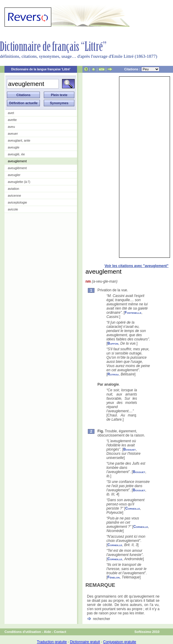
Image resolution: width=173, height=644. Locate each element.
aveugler (14, 175)
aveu (11, 127)
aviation (13, 189)
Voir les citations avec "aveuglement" (137, 266)
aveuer (13, 134)
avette (12, 120)
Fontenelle (133, 313)
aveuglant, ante (19, 140)
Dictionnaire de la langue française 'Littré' (41, 69)
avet (11, 113)
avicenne (14, 196)
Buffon (113, 343)
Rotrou (113, 374)
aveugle (14, 147)
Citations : (142, 69)
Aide (47, 632)
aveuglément (17, 168)
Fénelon (113, 577)
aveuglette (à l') (19, 182)
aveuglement (17, 161)
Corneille (133, 508)
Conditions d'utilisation (23, 632)
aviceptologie (17, 202)
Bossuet (130, 449)
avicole (13, 209)
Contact (60, 632)
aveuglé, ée (16, 154)
